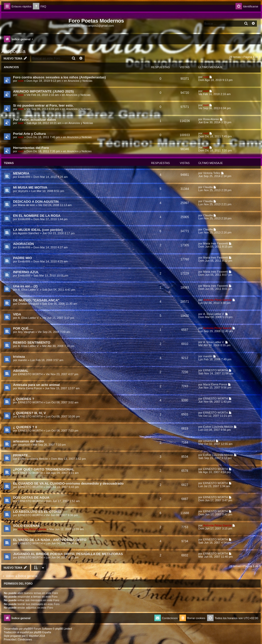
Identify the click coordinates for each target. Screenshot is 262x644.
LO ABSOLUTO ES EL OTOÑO (37, 512)
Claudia (208, 187)
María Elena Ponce (30, 388)
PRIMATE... (22, 455)
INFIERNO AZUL (26, 272)
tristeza (19, 357)
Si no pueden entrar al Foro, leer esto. (43, 105)
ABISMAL (21, 371)
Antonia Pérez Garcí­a (217, 300)
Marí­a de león (26, 205)
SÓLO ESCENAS (26, 526)
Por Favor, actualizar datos (35, 120)
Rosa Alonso (211, 119)
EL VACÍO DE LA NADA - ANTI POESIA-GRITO (50, 540)
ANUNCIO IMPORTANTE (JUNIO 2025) (43, 91)
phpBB (27, 629)
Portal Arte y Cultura (29, 134)
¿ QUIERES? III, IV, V (30, 413)
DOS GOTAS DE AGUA (31, 498)
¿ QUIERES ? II (25, 427)
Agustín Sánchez (29, 233)
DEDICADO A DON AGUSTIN (36, 202)
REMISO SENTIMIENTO (32, 343)
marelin (23, 360)
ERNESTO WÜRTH (30, 374)
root (21, 81)
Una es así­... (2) (25, 286)
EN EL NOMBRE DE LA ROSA (37, 216)
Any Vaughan (26, 332)
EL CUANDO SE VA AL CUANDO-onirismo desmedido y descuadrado (68, 483)
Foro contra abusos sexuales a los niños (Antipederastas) (59, 77)
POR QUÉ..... (23, 328)
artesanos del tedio (28, 441)
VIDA (17, 314)
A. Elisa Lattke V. (29, 290)
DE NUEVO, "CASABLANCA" (36, 300)
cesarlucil (24, 445)
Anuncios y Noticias (80, 81)
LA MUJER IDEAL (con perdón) (38, 230)
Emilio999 (24, 177)
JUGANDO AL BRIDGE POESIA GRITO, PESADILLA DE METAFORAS (68, 554)
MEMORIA (21, 173)
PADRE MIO (23, 258)
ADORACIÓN (23, 244)
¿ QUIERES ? (24, 399)
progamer (16, 636)
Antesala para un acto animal (36, 385)
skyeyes (23, 191)
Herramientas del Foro (31, 148)
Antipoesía (13, 51)
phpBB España (42, 632)
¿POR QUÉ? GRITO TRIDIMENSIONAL (44, 469)
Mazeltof (34, 636)
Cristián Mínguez (29, 304)
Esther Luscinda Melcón (218, 427)
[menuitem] (39, 7)
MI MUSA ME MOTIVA (30, 187)
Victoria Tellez (212, 173)
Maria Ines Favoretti (216, 243)
